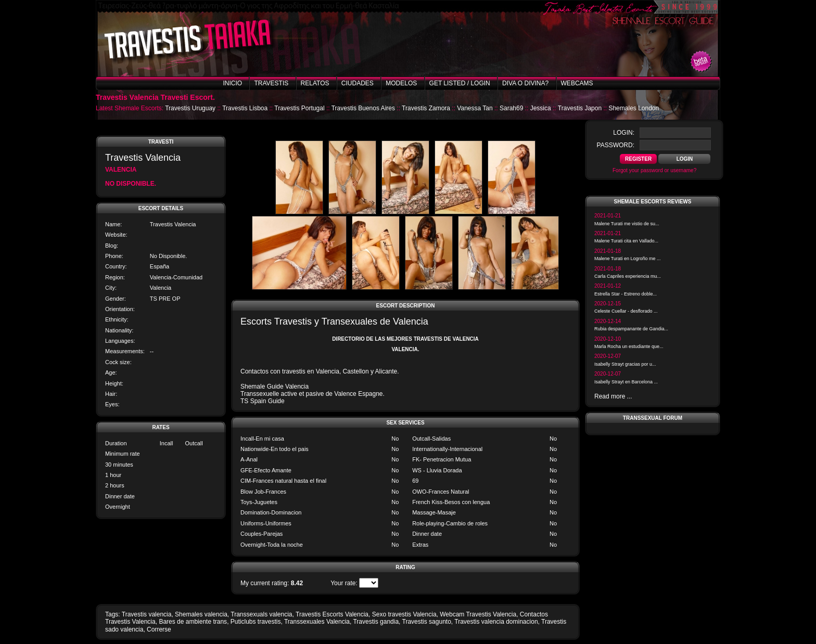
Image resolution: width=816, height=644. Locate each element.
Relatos (315, 83)
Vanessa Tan (475, 108)
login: (624, 133)
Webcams (577, 83)
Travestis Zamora (426, 108)
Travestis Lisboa (245, 108)
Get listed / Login (460, 83)
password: (616, 145)
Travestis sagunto (427, 622)
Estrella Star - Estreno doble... (626, 294)
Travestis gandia (376, 622)
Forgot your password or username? (654, 170)
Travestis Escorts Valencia (332, 614)
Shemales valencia (201, 614)
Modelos (401, 83)
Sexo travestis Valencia (404, 614)
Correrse (159, 629)
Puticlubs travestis (256, 622)
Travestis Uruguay (190, 108)
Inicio (232, 83)
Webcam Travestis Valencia (478, 614)
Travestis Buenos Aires (363, 108)
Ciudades (358, 83)
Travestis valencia (147, 614)
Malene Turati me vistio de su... (627, 224)
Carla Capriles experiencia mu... (628, 276)
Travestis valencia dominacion (496, 622)
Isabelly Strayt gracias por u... (625, 364)
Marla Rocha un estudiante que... (629, 346)
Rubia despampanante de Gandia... (631, 329)
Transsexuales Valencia (317, 622)
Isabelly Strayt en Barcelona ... (626, 382)
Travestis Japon (580, 108)
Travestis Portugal (299, 108)
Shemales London (634, 108)
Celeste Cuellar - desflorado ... (626, 311)
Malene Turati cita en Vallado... (626, 241)
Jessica (541, 108)
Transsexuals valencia (261, 614)
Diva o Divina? (525, 83)
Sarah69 (511, 108)
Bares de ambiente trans (193, 622)
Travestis (271, 83)
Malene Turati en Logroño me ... (628, 259)
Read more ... (613, 396)
